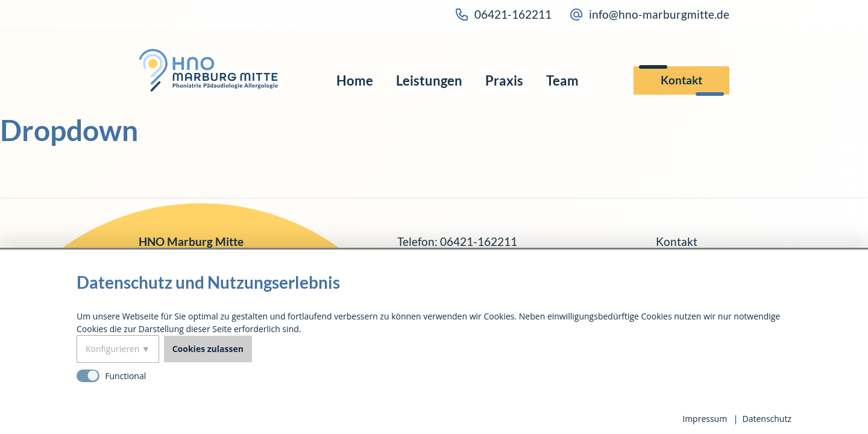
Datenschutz (767, 419)
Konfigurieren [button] (112, 349)
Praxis (504, 81)
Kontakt (681, 80)
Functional (125, 376)
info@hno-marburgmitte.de (649, 14)
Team (562, 81)
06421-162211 (503, 14)
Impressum (705, 419)
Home (355, 81)
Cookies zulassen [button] (208, 349)
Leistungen (429, 81)
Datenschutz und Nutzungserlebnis (208, 282)
